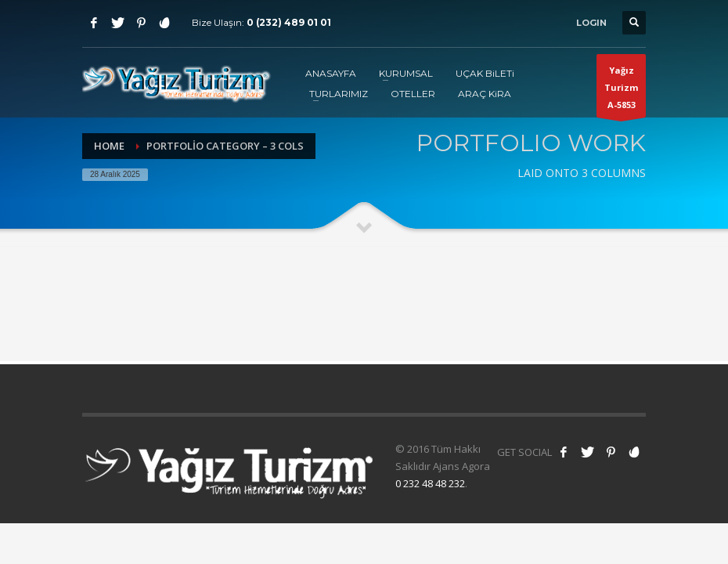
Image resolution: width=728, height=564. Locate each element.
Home (109, 146)
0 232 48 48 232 (430, 483)
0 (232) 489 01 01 (289, 22)
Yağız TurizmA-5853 (621, 91)
